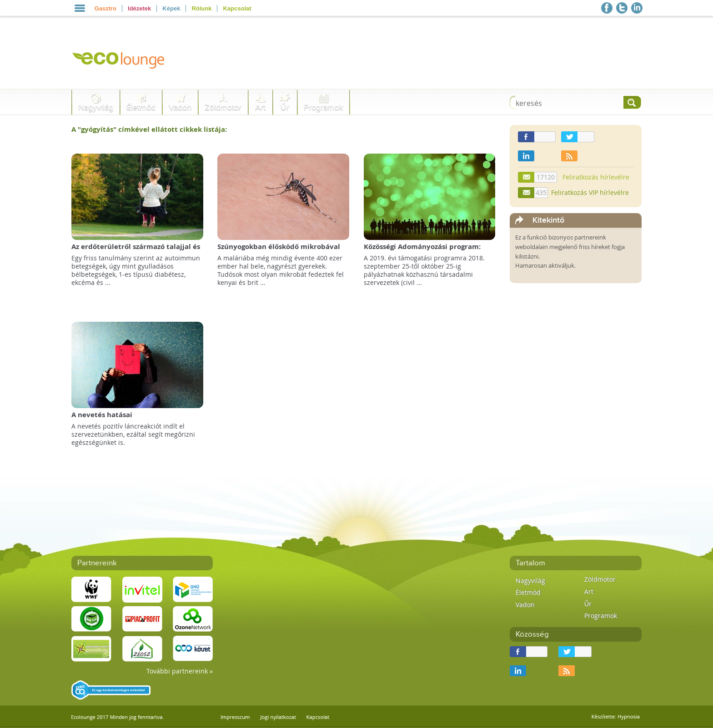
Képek (171, 8)
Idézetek (139, 8)
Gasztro (105, 8)
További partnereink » (180, 671)
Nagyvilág (96, 107)
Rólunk (201, 8)
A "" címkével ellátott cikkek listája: (149, 129)
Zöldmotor (223, 107)
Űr (285, 107)
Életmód (141, 107)
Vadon (180, 107)
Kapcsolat (237, 8)
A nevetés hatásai (102, 415)
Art (260, 107)
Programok (323, 107)
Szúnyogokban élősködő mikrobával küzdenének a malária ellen (279, 251)
